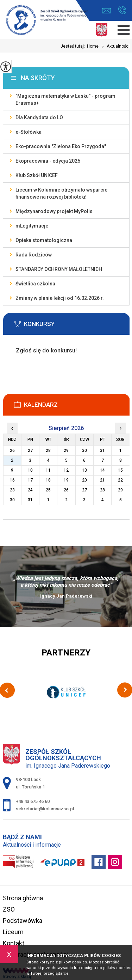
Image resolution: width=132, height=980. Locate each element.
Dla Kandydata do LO (39, 117)
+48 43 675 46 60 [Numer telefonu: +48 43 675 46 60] (33, 801)
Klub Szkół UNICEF (37, 175)
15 (120, 470)
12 (66, 470)
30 (12, 500)
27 (84, 490)
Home (93, 46)
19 (66, 480)
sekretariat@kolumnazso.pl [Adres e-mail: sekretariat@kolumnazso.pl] (45, 809)
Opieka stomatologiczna (44, 240)
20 (84, 480)
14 (102, 470)
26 (66, 490)
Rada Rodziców (34, 255)
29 (120, 490)
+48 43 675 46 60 (122, 10)
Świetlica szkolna (35, 284)
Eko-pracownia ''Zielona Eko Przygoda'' (61, 146)
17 (30, 480)
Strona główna (23, 898)
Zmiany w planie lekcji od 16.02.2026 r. (60, 298)
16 (12, 480)
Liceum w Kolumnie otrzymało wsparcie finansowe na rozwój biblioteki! (61, 193)
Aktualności (114, 47)
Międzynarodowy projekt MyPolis (54, 211)
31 (30, 500)
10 (30, 470)
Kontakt (14, 943)
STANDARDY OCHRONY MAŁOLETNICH (59, 269)
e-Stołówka (29, 132)
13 (84, 470)
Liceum (13, 932)
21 (102, 480)
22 (120, 480)
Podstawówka (23, 921)
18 (48, 480)
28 (102, 490)
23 (12, 490)
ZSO (9, 909)
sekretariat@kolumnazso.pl (106, 11)
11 (48, 470)
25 (48, 490)
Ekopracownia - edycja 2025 (48, 161)
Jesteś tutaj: (74, 46)
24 (30, 490)
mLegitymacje (32, 226)
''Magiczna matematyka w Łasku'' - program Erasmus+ (65, 99)
